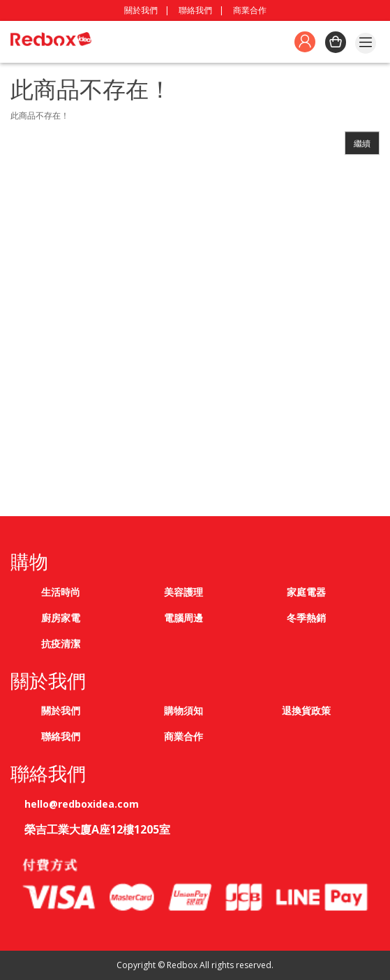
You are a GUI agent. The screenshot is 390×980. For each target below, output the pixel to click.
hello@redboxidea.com (82, 804)
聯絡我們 (195, 10)
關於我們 (141, 10)
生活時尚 (61, 592)
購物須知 (183, 710)
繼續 (362, 143)
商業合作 (250, 10)
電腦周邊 (183, 618)
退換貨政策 (306, 710)
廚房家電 (61, 618)
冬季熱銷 (306, 618)
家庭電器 (306, 592)
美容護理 (183, 592)
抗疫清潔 (61, 643)
